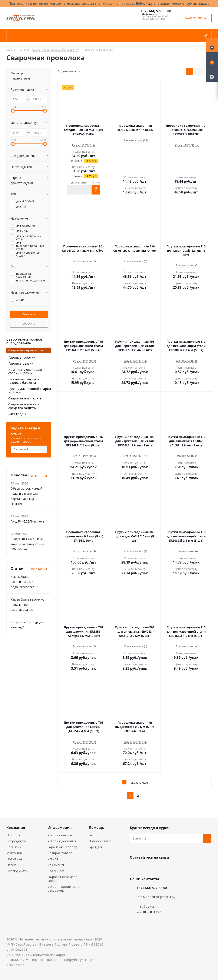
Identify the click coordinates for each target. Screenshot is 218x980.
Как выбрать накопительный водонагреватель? (24, 582)
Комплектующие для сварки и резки (25, 371)
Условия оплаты (60, 835)
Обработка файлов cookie (62, 879)
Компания (16, 828)
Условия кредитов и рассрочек (64, 888)
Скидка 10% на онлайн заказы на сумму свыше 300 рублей (28, 544)
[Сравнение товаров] (212, 74)
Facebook (145, 867)
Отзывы (13, 865)
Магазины (14, 853)
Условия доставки (62, 841)
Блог (92, 835)
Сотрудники (16, 841)
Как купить (56, 865)
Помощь (96, 828)
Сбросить (29, 324)
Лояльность (57, 871)
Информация (60, 828)
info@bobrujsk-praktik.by (156, 897)
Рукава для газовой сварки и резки (30, 390)
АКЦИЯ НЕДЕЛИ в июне (27, 521)
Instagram (155, 867)
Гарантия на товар (62, 847)
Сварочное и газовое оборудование (24, 341)
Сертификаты (17, 871)
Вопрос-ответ (100, 841)
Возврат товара (60, 853)
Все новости (37, 476)
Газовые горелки (22, 357)
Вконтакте (134, 867)
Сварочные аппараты (25, 398)
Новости (13, 835)
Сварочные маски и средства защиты (24, 406)
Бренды (95, 847)
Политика (14, 859)
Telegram (166, 867)
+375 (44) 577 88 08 (156, 11)
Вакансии (14, 847)
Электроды (17, 414)
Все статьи (38, 569)
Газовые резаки (21, 363)
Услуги (53, 859)
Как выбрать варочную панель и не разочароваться (27, 604)
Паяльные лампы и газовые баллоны (24, 381)
